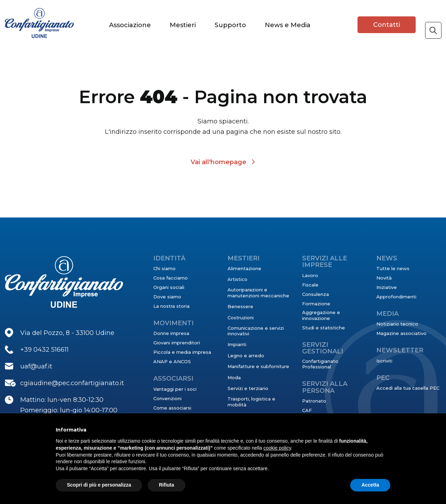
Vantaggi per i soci (175, 389)
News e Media (288, 25)
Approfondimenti (396, 297)
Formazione (316, 304)
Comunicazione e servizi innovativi (256, 331)
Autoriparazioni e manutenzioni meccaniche (258, 292)
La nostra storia (171, 306)
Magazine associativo (401, 333)
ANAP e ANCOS (172, 361)
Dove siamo (167, 297)
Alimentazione (244, 268)
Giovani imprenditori (177, 343)
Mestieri (183, 25)
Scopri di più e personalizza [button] (99, 485)
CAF (307, 410)
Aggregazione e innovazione (321, 315)
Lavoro (310, 275)
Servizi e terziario (248, 388)
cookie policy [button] (277, 448)
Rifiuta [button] (167, 485)
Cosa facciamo (171, 278)
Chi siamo (164, 268)
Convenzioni (167, 398)
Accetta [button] (370, 485)
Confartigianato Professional (320, 364)
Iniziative (387, 287)
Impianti (237, 344)
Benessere (240, 306)
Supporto (230, 25)
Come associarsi (172, 408)
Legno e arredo (246, 356)
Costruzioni (241, 318)
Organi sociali (169, 287)
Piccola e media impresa (182, 352)
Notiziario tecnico (397, 324)
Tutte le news (393, 268)
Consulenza (316, 294)
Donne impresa (171, 333)
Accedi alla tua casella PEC (408, 388)
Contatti (387, 25)
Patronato (314, 401)
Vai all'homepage (218, 162)
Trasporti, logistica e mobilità (251, 402)
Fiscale (310, 285)
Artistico (237, 279)
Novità (384, 278)
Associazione (130, 25)
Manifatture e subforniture (258, 366)
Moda (234, 377)
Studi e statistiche (324, 328)
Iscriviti (384, 361)
